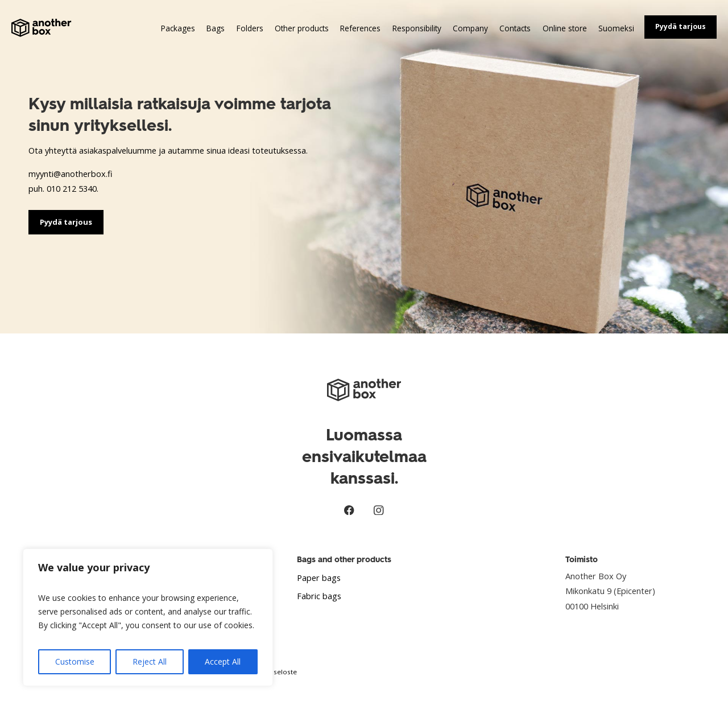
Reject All (150, 661)
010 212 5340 (72, 188)
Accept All (223, 661)
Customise (75, 661)
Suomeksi (616, 28)
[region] (148, 617)
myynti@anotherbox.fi (71, 174)
